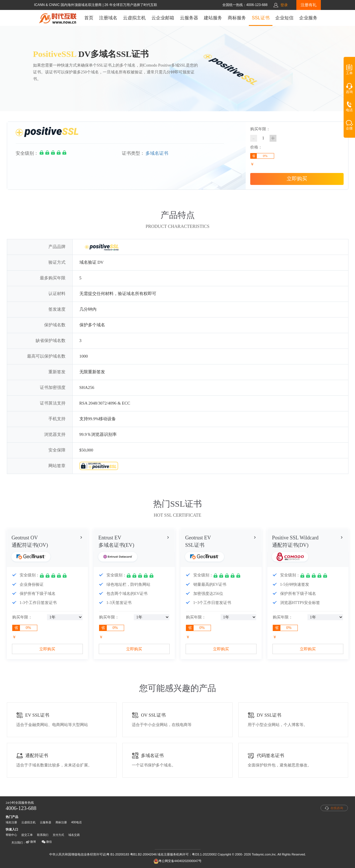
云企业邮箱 (163, 18)
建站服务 (213, 18)
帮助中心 (11, 835)
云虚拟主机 (134, 18)
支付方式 (58, 835)
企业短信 (284, 18)
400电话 (76, 822)
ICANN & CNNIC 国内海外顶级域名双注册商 (68, 5)
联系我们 (43, 835)
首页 (89, 18)
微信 (47, 842)
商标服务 (237, 18)
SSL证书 (260, 18)
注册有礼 (309, 5)
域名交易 (74, 835)
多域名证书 (157, 153)
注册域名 (108, 18)
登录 (284, 5)
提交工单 (27, 835)
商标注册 (61, 822)
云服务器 (189, 18)
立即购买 (297, 179)
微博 (31, 842)
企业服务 (308, 18)
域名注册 (11, 822)
